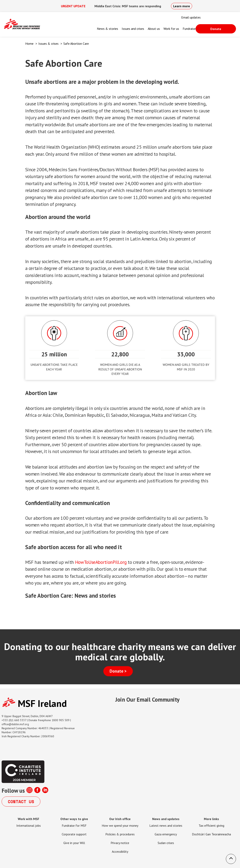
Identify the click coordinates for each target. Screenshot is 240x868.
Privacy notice (120, 843)
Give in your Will (74, 843)
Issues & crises (48, 44)
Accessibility (120, 851)
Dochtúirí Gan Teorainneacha (211, 834)
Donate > (118, 671)
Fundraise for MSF (74, 825)
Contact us (21, 802)
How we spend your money (120, 825)
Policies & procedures (120, 834)
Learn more (182, 6)
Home (29, 44)
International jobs (29, 825)
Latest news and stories (166, 825)
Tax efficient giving (211, 825)
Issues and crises (133, 29)
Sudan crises (166, 843)
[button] (231, 859)
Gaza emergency (166, 834)
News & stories (107, 29)
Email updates (191, 17)
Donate (216, 29)
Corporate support (74, 834)
